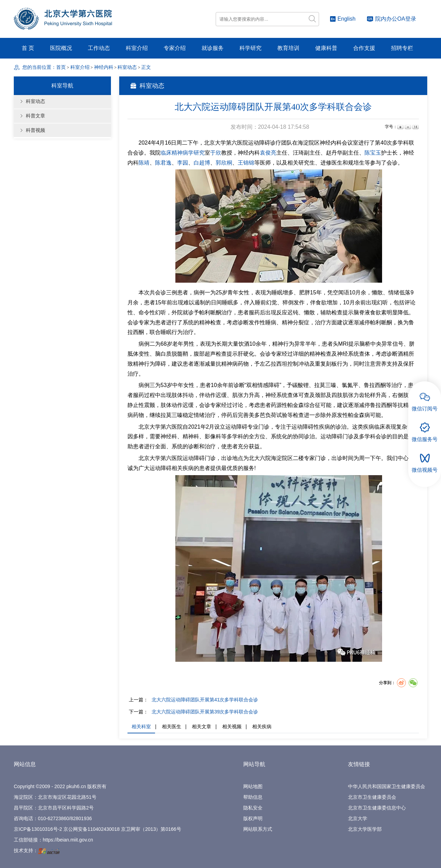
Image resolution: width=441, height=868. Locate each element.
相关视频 (232, 726)
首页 (61, 67)
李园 (183, 163)
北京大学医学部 (365, 829)
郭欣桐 (224, 163)
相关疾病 (262, 726)
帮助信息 (253, 797)
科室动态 (35, 101)
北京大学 (358, 818)
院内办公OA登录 (391, 19)
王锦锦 (246, 163)
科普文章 (35, 116)
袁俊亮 (268, 153)
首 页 (28, 48)
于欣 (216, 153)
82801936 (81, 818)
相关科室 (141, 726)
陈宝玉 (373, 153)
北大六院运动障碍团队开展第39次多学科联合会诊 (205, 712)
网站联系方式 (258, 829)
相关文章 (202, 726)
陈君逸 (163, 163)
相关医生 (172, 726)
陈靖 (144, 163)
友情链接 (359, 764)
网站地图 (253, 786)
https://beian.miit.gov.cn (68, 840)
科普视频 (35, 130)
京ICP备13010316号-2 (38, 829)
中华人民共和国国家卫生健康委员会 (387, 786)
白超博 (202, 163)
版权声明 (253, 818)
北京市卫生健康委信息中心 (377, 808)
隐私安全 (253, 808)
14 (415, 127)
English (343, 19)
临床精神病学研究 (183, 153)
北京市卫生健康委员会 (372, 797)
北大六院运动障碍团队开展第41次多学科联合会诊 (205, 700)
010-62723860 (53, 818)
